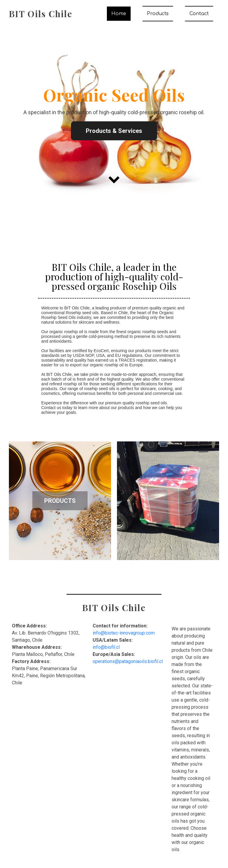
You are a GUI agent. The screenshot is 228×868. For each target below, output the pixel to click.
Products (158, 14)
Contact (199, 14)
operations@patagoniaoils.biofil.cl (128, 661)
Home (119, 14)
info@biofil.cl (106, 647)
